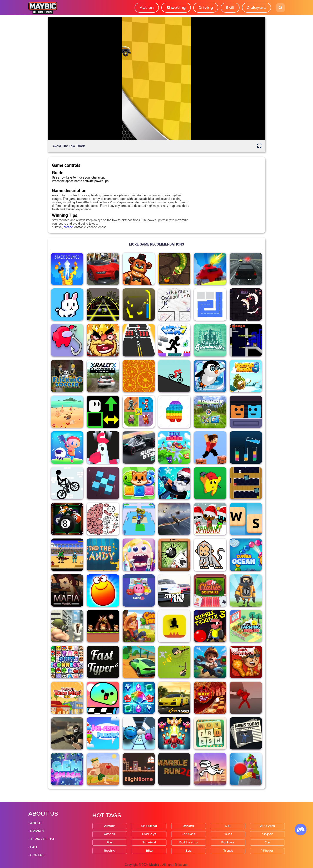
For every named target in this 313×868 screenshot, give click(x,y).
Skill (230, 8)
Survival (149, 842)
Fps (110, 842)
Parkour (228, 842)
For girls (188, 834)
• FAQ (33, 847)
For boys (149, 834)
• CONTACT (37, 855)
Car (267, 842)
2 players (256, 8)
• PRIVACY (36, 831)
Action (147, 8)
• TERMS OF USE (42, 839)
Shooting (176, 8)
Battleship (188, 842)
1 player (267, 851)
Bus (189, 851)
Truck (228, 851)
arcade (68, 227)
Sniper (267, 834)
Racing (110, 851)
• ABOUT (35, 823)
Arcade (110, 834)
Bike (149, 851)
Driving (206, 8)
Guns (228, 834)
